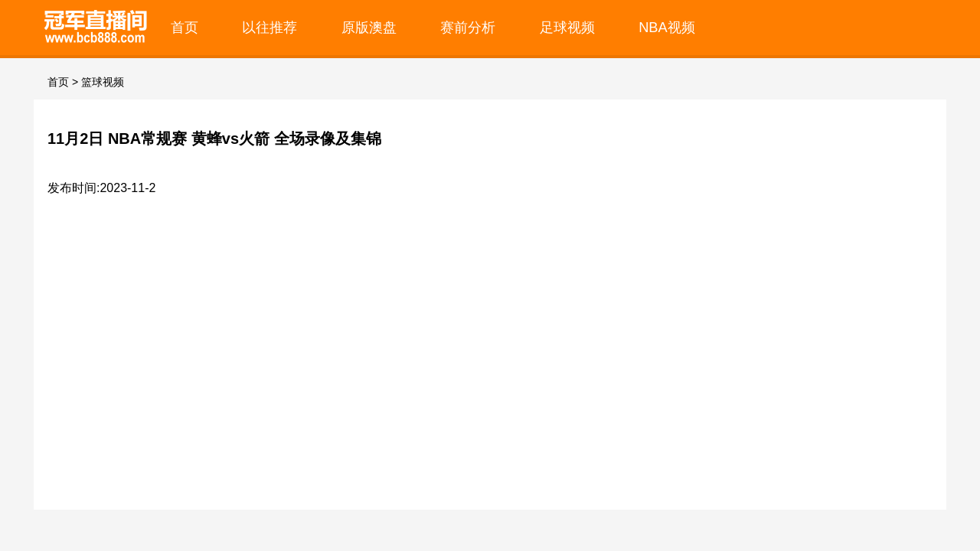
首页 (185, 27)
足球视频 (567, 27)
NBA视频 (667, 27)
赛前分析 (468, 27)
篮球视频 (103, 82)
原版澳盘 (369, 27)
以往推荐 (269, 27)
